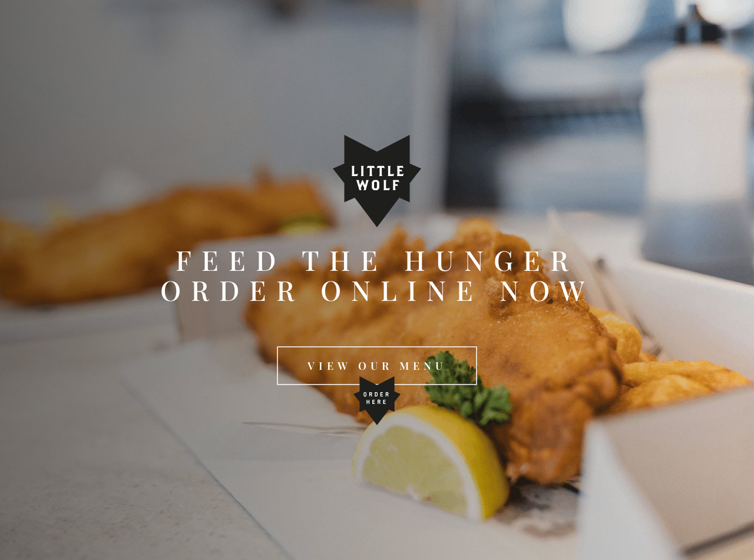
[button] (377, 366)
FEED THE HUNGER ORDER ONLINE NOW (377, 275)
